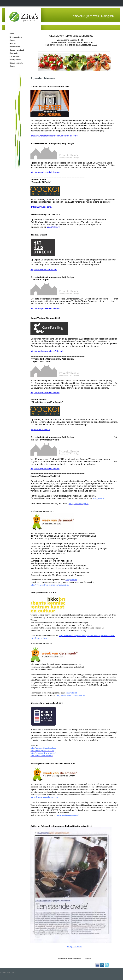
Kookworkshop (15, 53)
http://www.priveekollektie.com (45, 172)
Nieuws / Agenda (16, 63)
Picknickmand (15, 47)
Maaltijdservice (15, 60)
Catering (13, 40)
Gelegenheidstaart (17, 50)
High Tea (13, 43)
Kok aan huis (15, 56)
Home (12, 34)
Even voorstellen (16, 37)
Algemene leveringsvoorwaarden (69, 958)
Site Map (88, 958)
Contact (13, 66)
